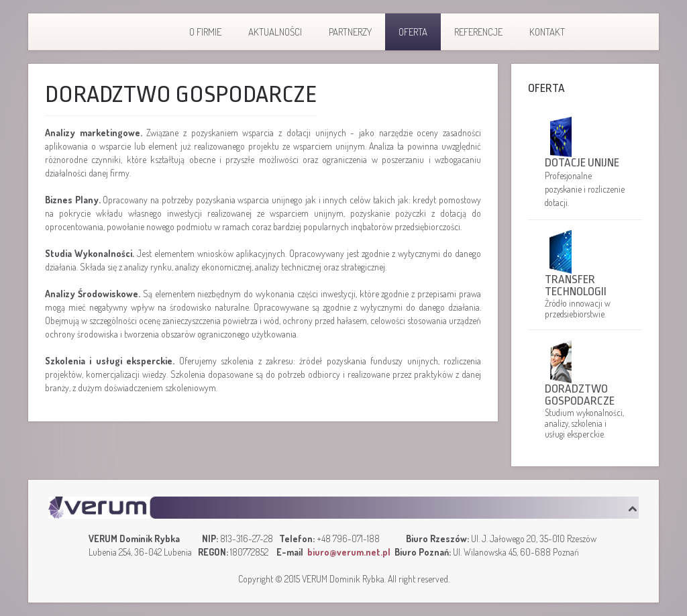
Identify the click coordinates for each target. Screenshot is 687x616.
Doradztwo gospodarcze (580, 395)
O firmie (205, 32)
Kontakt (547, 32)
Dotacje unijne (582, 163)
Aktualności (275, 32)
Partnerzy (350, 32)
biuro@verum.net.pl (349, 552)
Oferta (413, 32)
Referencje (478, 32)
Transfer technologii (576, 286)
